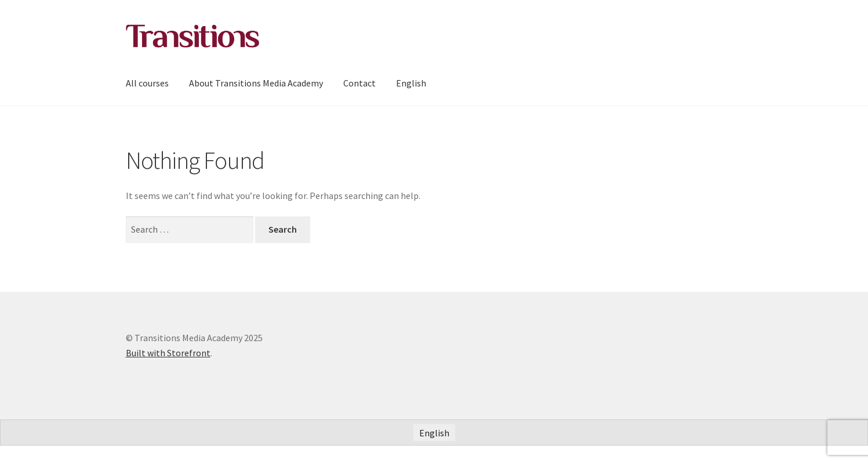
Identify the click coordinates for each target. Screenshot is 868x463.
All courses (147, 83)
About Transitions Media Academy (256, 83)
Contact (359, 83)
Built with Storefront (168, 353)
